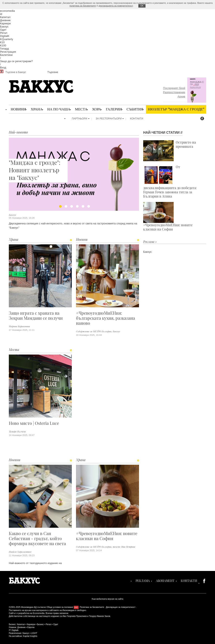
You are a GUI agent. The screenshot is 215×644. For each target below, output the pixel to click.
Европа (31, 627)
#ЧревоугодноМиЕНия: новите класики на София (107, 536)
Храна (37, 109)
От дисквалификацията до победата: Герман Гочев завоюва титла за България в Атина (170, 182)
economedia (7, 11)
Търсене (53, 72)
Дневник (5, 20)
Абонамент (165, 581)
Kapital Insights (30, 636)
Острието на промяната (170, 151)
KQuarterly (7, 39)
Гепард (4, 49)
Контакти (137, 119)
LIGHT (34, 633)
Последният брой (174, 88)
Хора (96, 109)
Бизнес (40, 624)
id (1, 14)
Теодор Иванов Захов (100, 616)
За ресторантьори (109, 119)
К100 (3, 45)
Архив (181, 96)
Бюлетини (6, 55)
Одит (3, 30)
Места (81, 109)
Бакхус (4, 27)
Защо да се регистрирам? (16, 61)
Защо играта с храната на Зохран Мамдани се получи (36, 315)
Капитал (5, 17)
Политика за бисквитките (92, 607)
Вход (3, 67)
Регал (4, 33)
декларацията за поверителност (116, 6)
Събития (135, 109)
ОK (142, 6)
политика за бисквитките (83, 6)
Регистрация (8, 52)
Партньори (80, 119)
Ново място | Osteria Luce (34, 423)
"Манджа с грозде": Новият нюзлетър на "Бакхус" (35, 170)
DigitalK (5, 36)
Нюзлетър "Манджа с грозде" (176, 109)
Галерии (114, 109)
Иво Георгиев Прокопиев (74, 616)
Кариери (5, 23)
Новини (18, 109)
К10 (2, 42)
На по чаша (59, 109)
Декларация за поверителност (121, 607)
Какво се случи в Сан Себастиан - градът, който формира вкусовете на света (37, 538)
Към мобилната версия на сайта (107, 599)
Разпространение (174, 92)
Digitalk (15, 630)
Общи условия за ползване (60, 607)
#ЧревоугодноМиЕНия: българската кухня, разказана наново (106, 318)
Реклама (143, 581)
